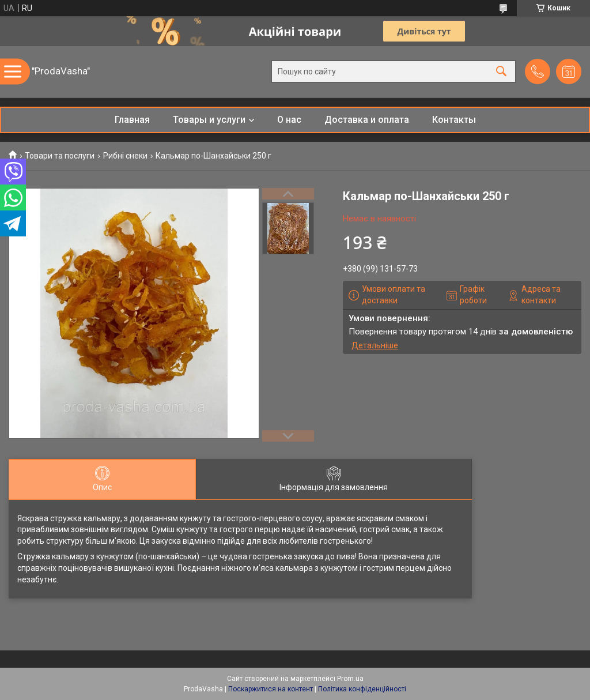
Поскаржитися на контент (271, 689)
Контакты (454, 120)
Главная (132, 120)
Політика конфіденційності (362, 689)
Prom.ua (350, 679)
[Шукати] (501, 72)
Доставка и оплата (367, 120)
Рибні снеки (125, 156)
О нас (289, 120)
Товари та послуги (60, 156)
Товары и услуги (209, 120)
